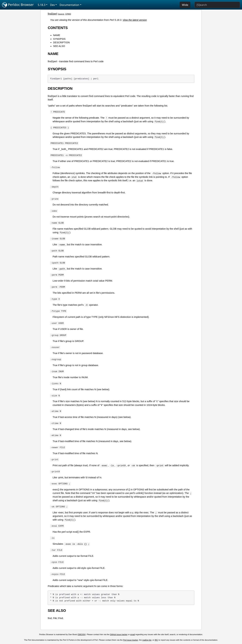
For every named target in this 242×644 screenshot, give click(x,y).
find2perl (52, 14)
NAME (57, 35)
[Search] (217, 5)
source (61, 14)
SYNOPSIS (59, 39)
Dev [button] (53, 5)
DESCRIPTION (61, 42)
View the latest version (135, 20)
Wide (185, 5)
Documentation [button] (69, 5)
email (133, 634)
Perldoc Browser (18, 5)
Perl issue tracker (131, 640)
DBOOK (82, 634)
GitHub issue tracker (119, 634)
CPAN (68, 14)
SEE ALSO (59, 46)
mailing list (147, 640)
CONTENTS (58, 28)
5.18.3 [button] (42, 5)
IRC (156, 640)
